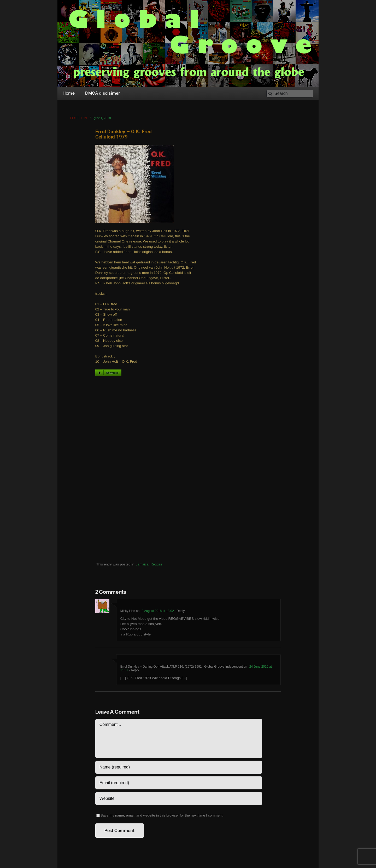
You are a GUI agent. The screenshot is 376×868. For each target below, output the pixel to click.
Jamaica (142, 565)
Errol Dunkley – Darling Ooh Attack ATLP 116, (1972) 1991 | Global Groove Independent (182, 668)
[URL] (179, 800)
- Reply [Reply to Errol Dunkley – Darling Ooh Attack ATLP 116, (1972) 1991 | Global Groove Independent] (134, 672)
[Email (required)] (179, 784)
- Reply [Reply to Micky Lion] (179, 612)
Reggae (156, 565)
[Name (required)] (179, 768)
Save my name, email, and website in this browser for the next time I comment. (162, 817)
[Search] (290, 94)
